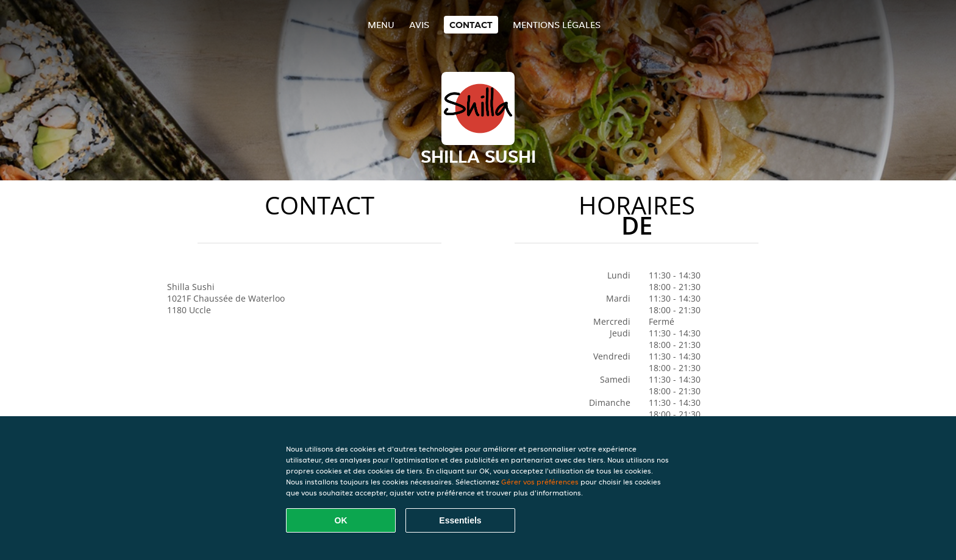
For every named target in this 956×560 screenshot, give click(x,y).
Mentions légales (557, 25)
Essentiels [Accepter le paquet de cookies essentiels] (460, 520)
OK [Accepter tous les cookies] (341, 520)
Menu (381, 25)
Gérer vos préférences (540, 482)
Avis (419, 25)
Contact (471, 25)
